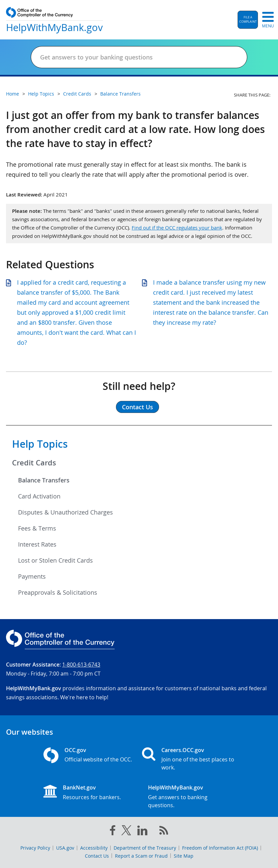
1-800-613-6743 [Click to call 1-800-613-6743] (81, 665)
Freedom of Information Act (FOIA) (220, 848)
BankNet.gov (79, 787)
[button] (248, 20)
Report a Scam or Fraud (141, 856)
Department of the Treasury (145, 848)
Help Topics (40, 444)
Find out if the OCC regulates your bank (177, 228)
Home (13, 94)
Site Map (184, 856)
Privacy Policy (35, 848)
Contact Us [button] (137, 407)
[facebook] (113, 832)
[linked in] (142, 832)
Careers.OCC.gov (183, 750)
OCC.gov (75, 750)
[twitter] (126, 832)
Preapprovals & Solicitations (58, 592)
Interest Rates (37, 544)
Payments (32, 576)
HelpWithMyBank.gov (176, 787)
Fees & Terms (37, 528)
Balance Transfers (44, 480)
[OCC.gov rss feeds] (164, 832)
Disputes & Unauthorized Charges (65, 512)
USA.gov (65, 848)
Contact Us (97, 856)
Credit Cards (34, 463)
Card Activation (39, 496)
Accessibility (94, 848)
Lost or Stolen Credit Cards (55, 560)
